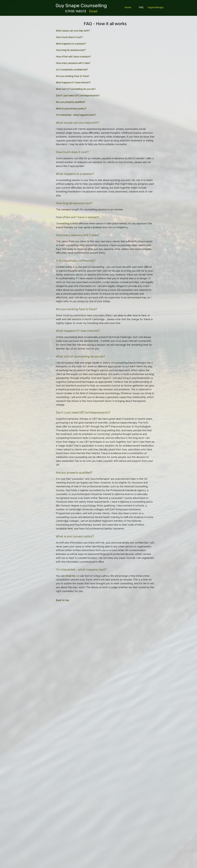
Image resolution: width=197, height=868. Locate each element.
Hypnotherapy (156, 7)
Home (128, 7)
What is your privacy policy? (71, 109)
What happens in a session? (71, 44)
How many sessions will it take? (73, 63)
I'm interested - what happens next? (76, 115)
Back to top (62, 600)
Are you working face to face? (73, 76)
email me (70, 576)
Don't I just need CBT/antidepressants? (78, 96)
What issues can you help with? (73, 31)
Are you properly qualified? (71, 102)
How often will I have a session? (73, 57)
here (70, 529)
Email (93, 11)
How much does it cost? (69, 37)
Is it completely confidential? (72, 70)
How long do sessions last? (71, 50)
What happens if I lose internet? (73, 83)
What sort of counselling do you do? (76, 89)
